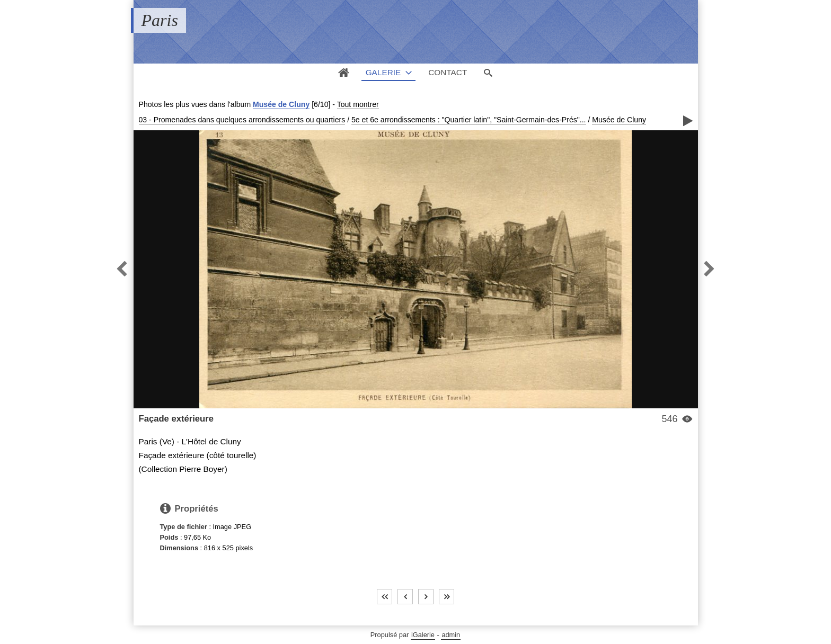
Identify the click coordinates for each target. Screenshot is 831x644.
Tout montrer (358, 104)
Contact (448, 72)
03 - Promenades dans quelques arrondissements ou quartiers (242, 120)
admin (451, 635)
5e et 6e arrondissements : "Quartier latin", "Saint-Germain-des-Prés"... (469, 120)
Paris (160, 20)
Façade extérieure (176, 419)
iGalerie (423, 635)
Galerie (383, 72)
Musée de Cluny (281, 104)
